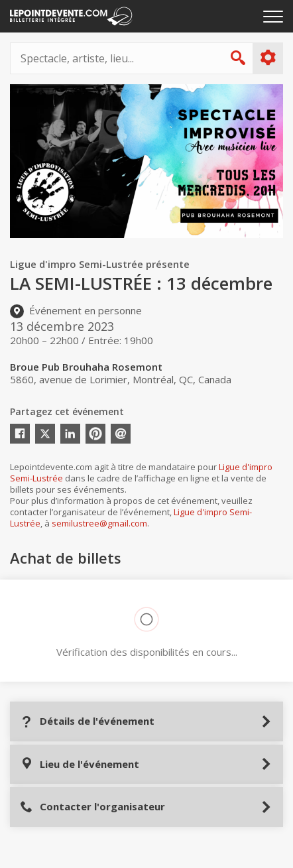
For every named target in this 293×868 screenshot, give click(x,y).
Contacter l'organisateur (92, 807)
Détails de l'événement (87, 721)
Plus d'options (267, 58)
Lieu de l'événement (80, 764)
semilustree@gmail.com (99, 523)
